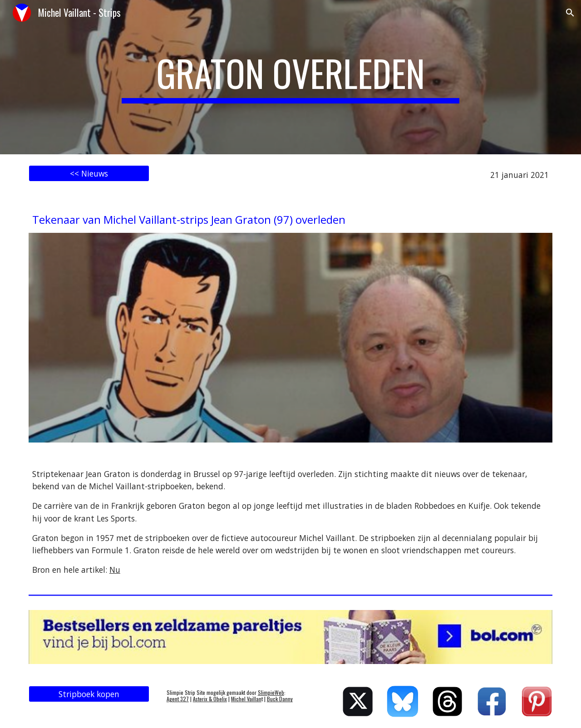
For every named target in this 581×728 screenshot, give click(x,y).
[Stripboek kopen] (89, 694)
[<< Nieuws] (89, 174)
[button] (570, 13)
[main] (290, 77)
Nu (115, 570)
